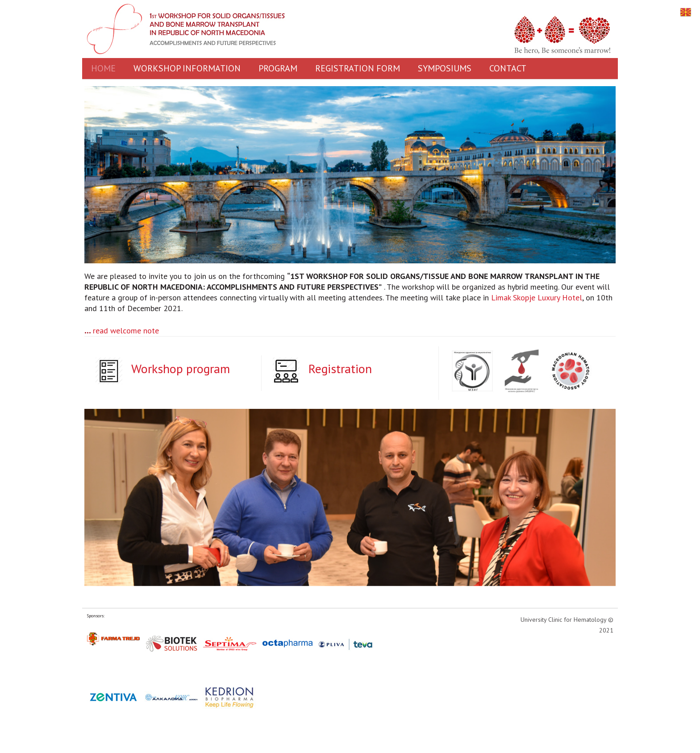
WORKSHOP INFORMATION (187, 68)
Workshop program (181, 368)
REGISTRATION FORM (358, 68)
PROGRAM (278, 68)
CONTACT (508, 68)
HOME (103, 68)
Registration (340, 368)
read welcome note (126, 331)
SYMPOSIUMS (445, 68)
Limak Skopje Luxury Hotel (537, 297)
